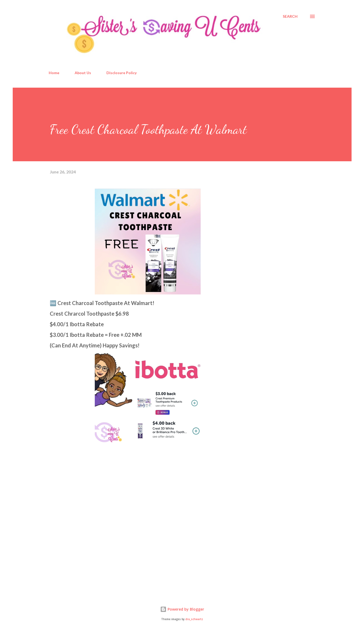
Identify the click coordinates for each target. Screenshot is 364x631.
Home (54, 73)
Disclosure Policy (122, 73)
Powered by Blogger (182, 609)
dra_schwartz (194, 619)
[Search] (290, 16)
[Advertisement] (89, 529)
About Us (83, 73)
